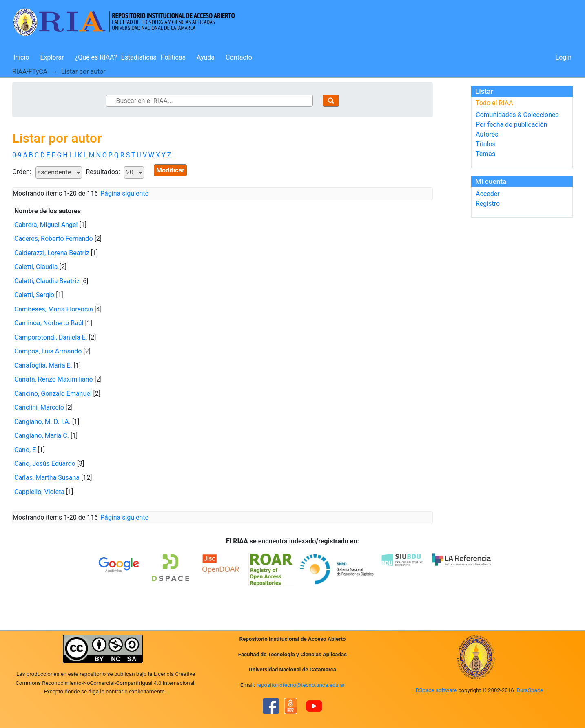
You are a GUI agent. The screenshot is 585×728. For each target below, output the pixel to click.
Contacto (239, 57)
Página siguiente (124, 193)
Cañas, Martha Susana (47, 478)
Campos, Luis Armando (48, 351)
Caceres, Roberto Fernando (54, 239)
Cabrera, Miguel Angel (46, 225)
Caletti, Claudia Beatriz (47, 281)
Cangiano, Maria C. (42, 436)
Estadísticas (139, 57)
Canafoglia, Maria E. (43, 365)
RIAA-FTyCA (30, 72)
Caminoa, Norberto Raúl (49, 323)
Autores (487, 134)
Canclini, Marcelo (39, 407)
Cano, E (25, 450)
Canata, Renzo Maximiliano (54, 379)
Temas (485, 154)
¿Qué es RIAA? (96, 57)
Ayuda (206, 57)
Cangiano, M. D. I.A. (42, 422)
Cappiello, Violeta (39, 492)
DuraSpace (530, 690)
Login (564, 57)
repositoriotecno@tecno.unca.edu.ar (301, 685)
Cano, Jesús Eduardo (45, 464)
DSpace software (436, 690)
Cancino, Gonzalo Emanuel (53, 394)
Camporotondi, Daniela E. (51, 337)
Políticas (173, 57)
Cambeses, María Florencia (54, 309)
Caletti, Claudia (36, 267)
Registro (488, 204)
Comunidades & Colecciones (517, 115)
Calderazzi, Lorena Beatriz (52, 253)
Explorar (52, 57)
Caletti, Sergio (34, 295)
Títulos (486, 144)
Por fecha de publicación (512, 125)
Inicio (21, 57)
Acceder (488, 194)
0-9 (17, 155)
